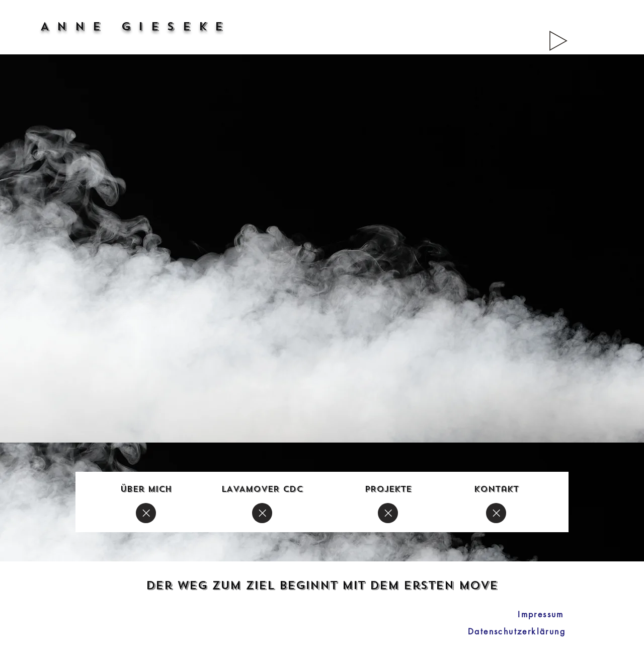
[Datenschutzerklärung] (517, 631)
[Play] (558, 41)
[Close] (146, 513)
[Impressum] (541, 614)
